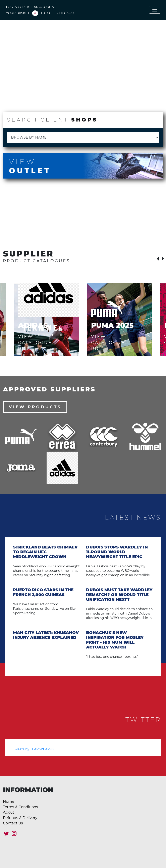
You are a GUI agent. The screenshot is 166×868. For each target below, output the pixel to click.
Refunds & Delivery (20, 818)
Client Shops (27, 100)
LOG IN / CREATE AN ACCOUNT (31, 7)
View (83, 166)
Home (9, 802)
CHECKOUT (66, 13)
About (9, 812)
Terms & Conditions (20, 807)
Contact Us (13, 823)
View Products (35, 407)
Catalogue (75, 100)
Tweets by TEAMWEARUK (34, 749)
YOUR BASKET (28, 13)
